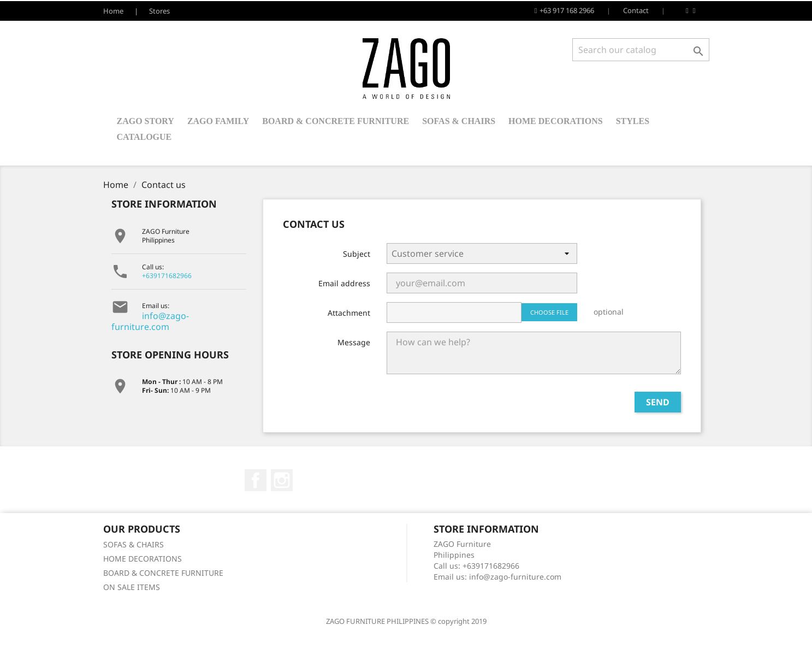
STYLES (633, 121)
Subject (357, 254)
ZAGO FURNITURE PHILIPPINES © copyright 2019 (406, 621)
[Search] (641, 50)
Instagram (282, 480)
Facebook (256, 480)
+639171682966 (167, 276)
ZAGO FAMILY (218, 121)
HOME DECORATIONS (556, 121)
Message (354, 342)
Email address (344, 283)
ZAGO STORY (146, 121)
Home (113, 11)
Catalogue (144, 137)
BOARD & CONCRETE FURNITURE (336, 121)
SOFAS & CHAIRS (459, 121)
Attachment (349, 313)
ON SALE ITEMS (132, 587)
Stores (159, 11)
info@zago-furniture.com (150, 321)
